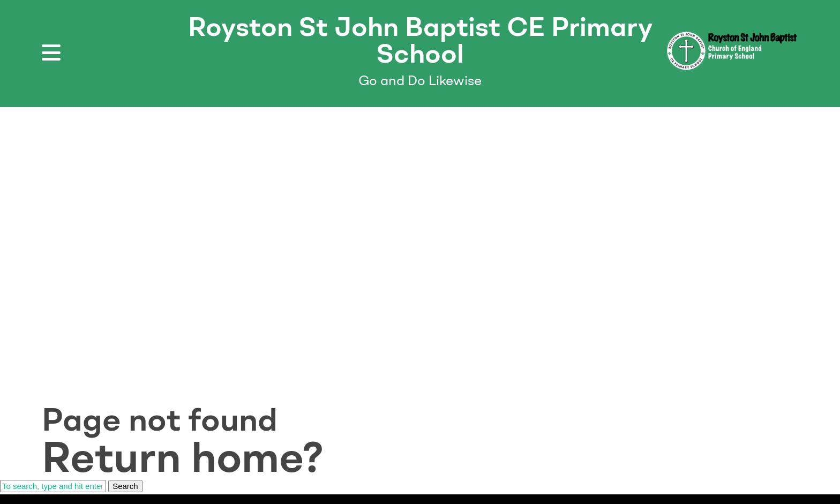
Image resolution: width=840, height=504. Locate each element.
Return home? (183, 457)
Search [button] (125, 486)
